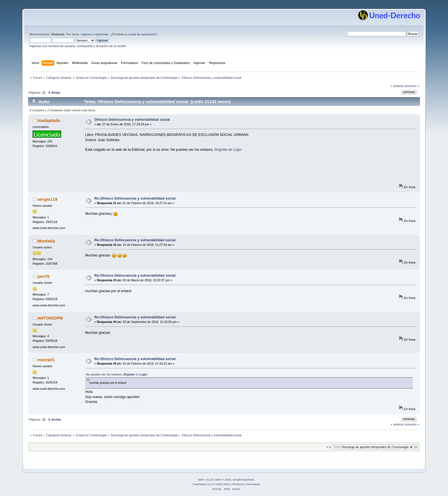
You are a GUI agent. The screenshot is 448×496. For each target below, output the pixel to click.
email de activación (142, 34)
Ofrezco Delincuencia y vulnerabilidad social (132, 120)
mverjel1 (46, 360)
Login (237, 150)
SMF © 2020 (223, 480)
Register (221, 150)
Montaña (46, 241)
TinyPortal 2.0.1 (202, 484)
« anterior (398, 86)
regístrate (102, 34)
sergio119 (47, 199)
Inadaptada (49, 120)
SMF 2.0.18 (205, 480)
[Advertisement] (189, 171)
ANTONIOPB (50, 318)
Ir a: (329, 447)
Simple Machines (243, 480)
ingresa (86, 34)
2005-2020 (223, 484)
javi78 (43, 276)
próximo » (412, 86)
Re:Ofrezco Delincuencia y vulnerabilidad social (135, 198)
